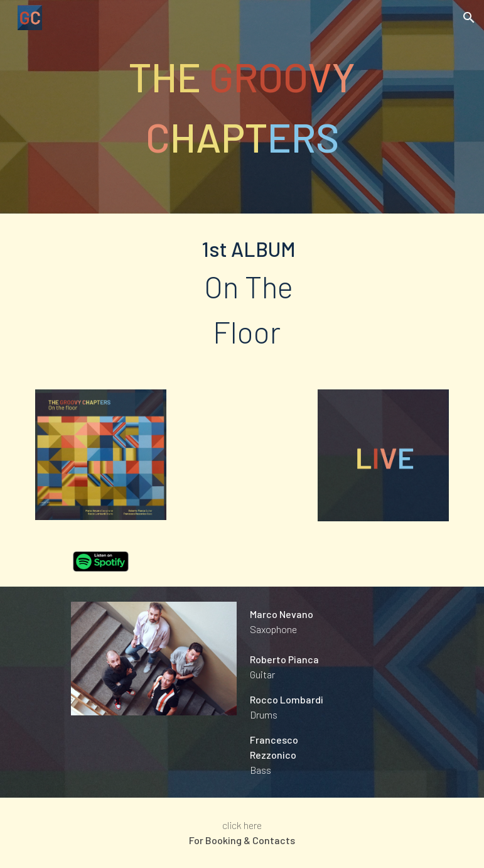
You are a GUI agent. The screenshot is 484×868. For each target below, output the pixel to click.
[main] (242, 107)
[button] (469, 18)
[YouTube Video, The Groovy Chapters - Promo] (242, 455)
